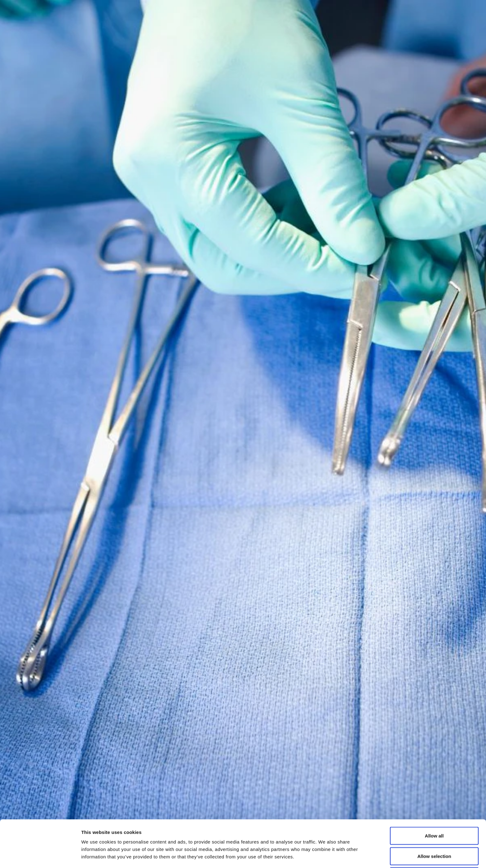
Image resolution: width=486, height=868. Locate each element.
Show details (325, 856)
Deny (434, 832)
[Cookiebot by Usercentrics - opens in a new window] (40, 856)
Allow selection (434, 812)
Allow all (434, 792)
